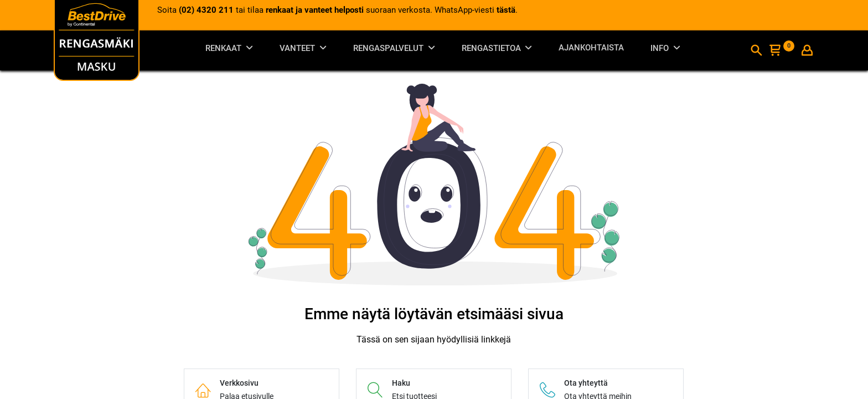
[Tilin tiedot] (807, 52)
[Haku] (756, 52)
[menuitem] (591, 50)
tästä (506, 10)
